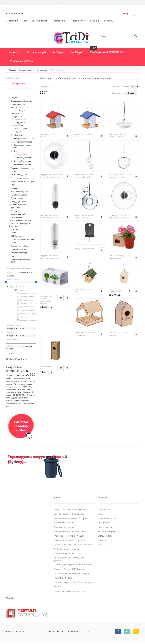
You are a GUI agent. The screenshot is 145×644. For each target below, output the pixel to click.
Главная (12, 68)
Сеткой (42, 91)
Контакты (109, 19)
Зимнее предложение (22, 399)
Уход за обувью (21, 127)
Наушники (22, 388)
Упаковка (15, 187)
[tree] (21, 302)
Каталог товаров (26, 68)
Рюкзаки (10, 373)
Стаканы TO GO (25, 302)
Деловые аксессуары (20, 177)
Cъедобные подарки (19, 251)
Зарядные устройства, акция (17, 380)
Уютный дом (42, 68)
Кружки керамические (27, 292)
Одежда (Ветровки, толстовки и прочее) (73, 541)
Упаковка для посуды (27, 312)
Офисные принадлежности (22, 167)
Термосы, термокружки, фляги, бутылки (73, 561)
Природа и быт (21, 153)
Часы (13, 183)
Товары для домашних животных (70, 587)
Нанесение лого (78, 19)
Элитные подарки (18, 248)
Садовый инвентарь (23, 160)
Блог (25, 19)
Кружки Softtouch (25, 299)
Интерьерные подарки (24, 140)
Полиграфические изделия (22, 238)
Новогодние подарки (20, 190)
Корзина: (131, 13)
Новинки (14, 254)
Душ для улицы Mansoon (84, 247)
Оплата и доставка (41, 19)
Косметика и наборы (20, 213)
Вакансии (95, 19)
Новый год (19, 373)
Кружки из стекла (25, 305)
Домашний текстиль (23, 163)
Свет (16, 149)
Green (24, 385)
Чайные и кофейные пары (29, 319)
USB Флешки (16, 234)
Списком (45, 91)
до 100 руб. (19, 393)
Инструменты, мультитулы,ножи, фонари (70, 555)
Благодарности (105, 532)
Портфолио (60, 19)
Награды (15, 241)
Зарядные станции (13, 385)
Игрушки (18, 130)
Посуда (14, 96)
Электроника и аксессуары (22, 180)
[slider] (6, 280)
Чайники (22, 315)
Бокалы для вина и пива (28, 309)
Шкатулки (18, 134)
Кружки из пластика (26, 295)
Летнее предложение (23, 383)
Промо (14, 170)
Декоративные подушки (24, 137)
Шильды (14, 209)
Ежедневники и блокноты (22, 99)
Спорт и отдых (17, 197)
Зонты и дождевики (19, 173)
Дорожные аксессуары (22, 377)
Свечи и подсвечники (23, 156)
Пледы (14, 231)
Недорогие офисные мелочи (19, 367)
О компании (12, 19)
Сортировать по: (119, 91)
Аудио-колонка (12, 402)
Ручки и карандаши (19, 193)
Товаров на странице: (120, 85)
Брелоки (14, 228)
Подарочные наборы (20, 244)
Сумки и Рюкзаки (18, 103)
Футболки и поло (18, 206)
